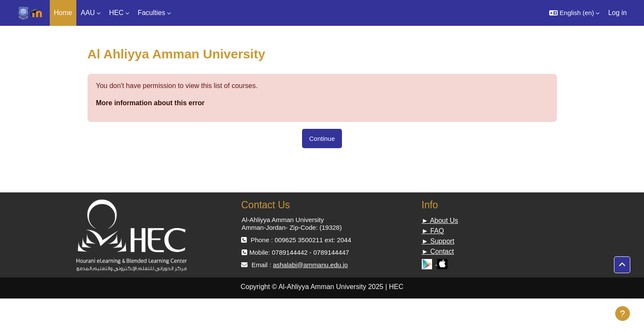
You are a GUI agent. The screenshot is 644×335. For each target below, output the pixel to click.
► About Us (440, 221)
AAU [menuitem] (88, 13)
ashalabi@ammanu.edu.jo (310, 265)
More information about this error (150, 103)
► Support (438, 241)
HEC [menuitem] (116, 13)
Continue (322, 139)
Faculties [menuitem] (151, 13)
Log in (617, 13)
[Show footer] (623, 314)
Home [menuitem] (63, 13)
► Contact (438, 251)
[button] (574, 13)
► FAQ (433, 231)
